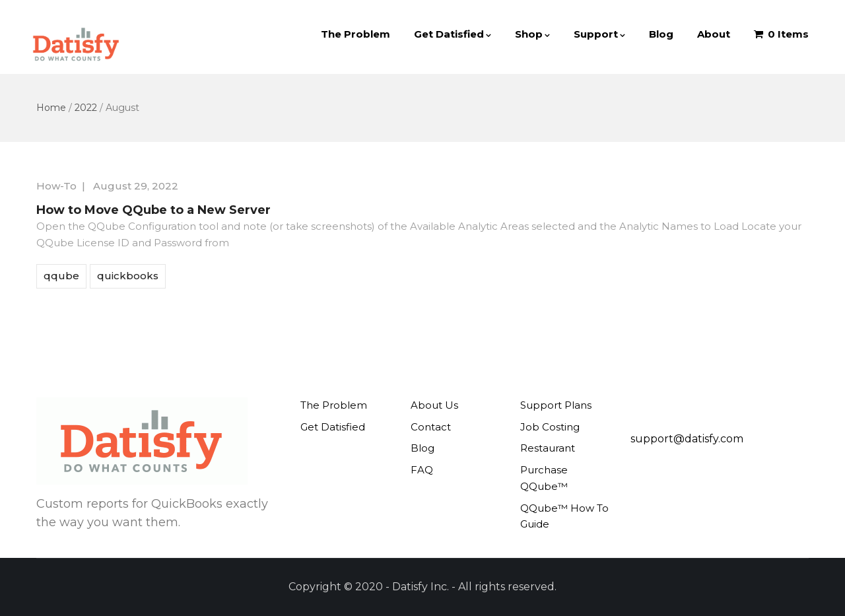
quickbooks (128, 276)
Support (599, 34)
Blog (661, 34)
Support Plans (556, 405)
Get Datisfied (453, 34)
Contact (431, 427)
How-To (56, 186)
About (714, 34)
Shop (532, 34)
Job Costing (550, 427)
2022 (86, 108)
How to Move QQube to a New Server (153, 210)
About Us (434, 405)
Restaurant (548, 448)
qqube (61, 276)
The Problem (355, 34)
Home (51, 108)
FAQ (422, 470)
